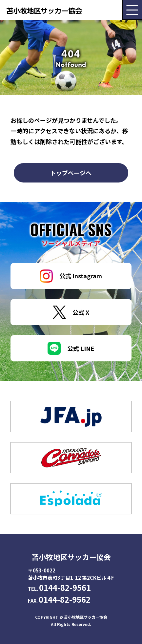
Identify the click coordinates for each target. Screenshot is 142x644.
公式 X (71, 312)
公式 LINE (71, 348)
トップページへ (71, 173)
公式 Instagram (71, 276)
